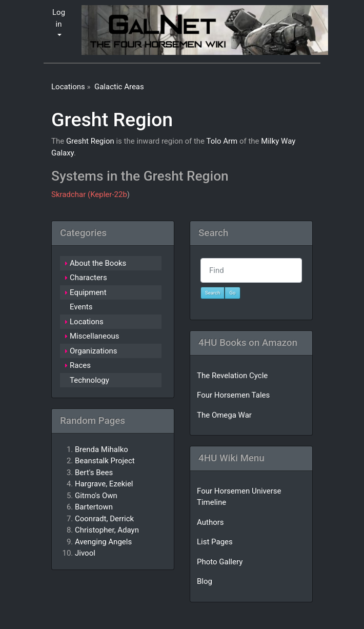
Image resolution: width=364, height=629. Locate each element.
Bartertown (94, 507)
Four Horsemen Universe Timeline (239, 497)
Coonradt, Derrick (104, 519)
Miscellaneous (95, 336)
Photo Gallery (220, 562)
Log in (59, 18)
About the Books (98, 263)
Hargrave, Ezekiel (104, 484)
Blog (205, 581)
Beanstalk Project (105, 461)
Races (80, 365)
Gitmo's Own (96, 496)
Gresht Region (112, 120)
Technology (89, 380)
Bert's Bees (94, 473)
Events (81, 307)
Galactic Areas (119, 87)
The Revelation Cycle (232, 376)
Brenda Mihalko (102, 449)
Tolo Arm (222, 141)
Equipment (88, 292)
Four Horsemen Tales (233, 395)
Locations (68, 87)
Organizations (94, 351)
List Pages (215, 542)
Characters (88, 278)
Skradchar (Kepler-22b (89, 194)
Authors (210, 522)
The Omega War (224, 415)
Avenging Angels (103, 542)
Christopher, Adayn (107, 530)
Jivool (85, 553)
